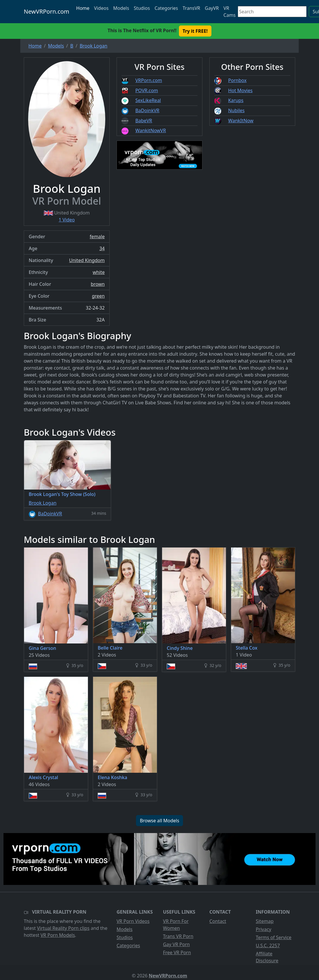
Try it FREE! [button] (195, 31)
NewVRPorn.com (47, 11)
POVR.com (147, 90)
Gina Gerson (42, 648)
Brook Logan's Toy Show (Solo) (62, 494)
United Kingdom (87, 260)
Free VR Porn (177, 952)
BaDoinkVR (147, 110)
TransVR (191, 8)
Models (121, 8)
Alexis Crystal (43, 777)
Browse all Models (159, 821)
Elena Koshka (113, 777)
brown (98, 284)
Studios (142, 8)
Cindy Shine (180, 648)
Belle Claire (110, 648)
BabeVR (144, 121)
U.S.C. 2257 (268, 946)
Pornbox (238, 80)
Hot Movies (240, 90)
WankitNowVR (151, 130)
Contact (218, 921)
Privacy (263, 929)
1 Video (67, 220)
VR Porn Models (58, 935)
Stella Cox (246, 648)
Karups (236, 100)
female (97, 237)
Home (83, 8)
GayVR (212, 8)
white (99, 272)
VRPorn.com (149, 80)
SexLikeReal (148, 100)
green (98, 296)
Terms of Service (274, 937)
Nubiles (236, 110)
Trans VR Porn (178, 936)
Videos (101, 8)
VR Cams (230, 12)
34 (102, 248)
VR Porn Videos (133, 921)
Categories (166, 8)
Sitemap (265, 921)
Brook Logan (43, 503)
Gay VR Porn (176, 944)
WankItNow (241, 121)
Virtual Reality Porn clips (63, 928)
